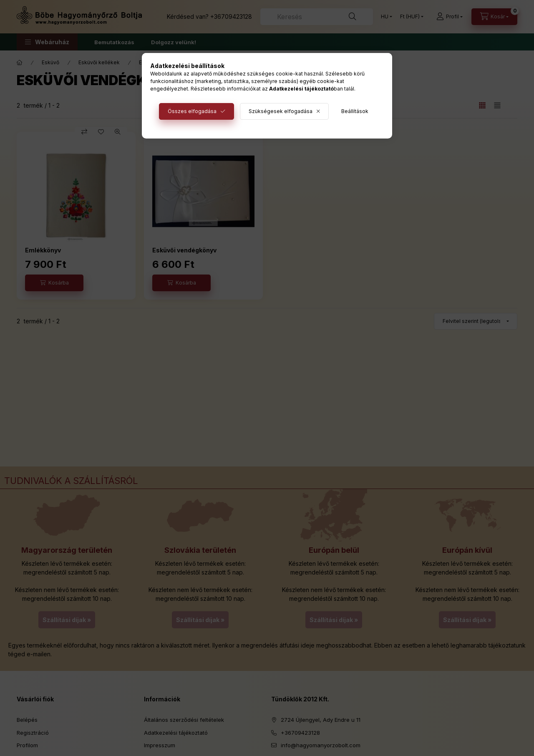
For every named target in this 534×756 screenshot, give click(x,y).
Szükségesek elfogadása (281, 111)
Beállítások (355, 111)
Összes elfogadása (192, 111)
